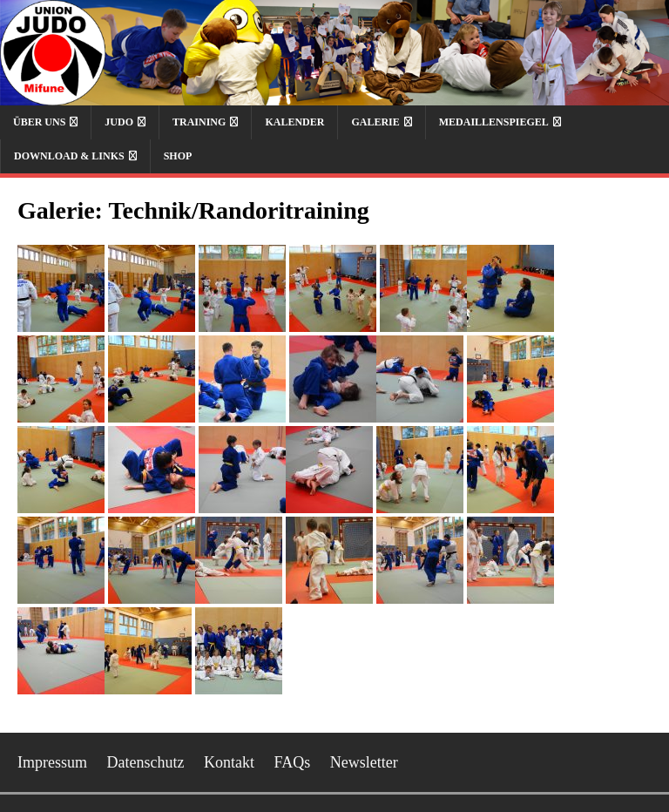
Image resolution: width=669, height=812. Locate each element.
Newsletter (364, 762)
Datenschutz (146, 762)
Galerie (375, 122)
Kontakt (229, 762)
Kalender (294, 122)
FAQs (292, 762)
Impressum (52, 762)
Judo (119, 122)
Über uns (39, 122)
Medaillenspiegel (494, 122)
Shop (178, 156)
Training (199, 122)
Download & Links (69, 156)
